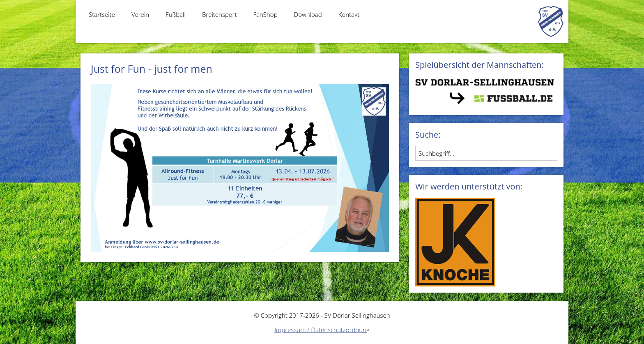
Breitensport (220, 14)
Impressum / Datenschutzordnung (322, 330)
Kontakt (349, 14)
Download (308, 14)
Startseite (102, 14)
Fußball (176, 14)
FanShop (265, 14)
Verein (140, 14)
